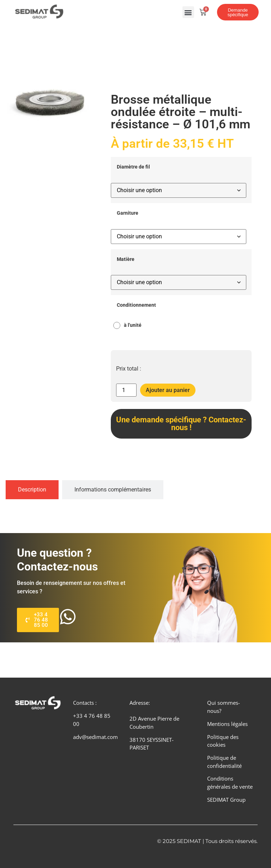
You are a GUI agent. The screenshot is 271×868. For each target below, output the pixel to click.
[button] (188, 12)
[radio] (129, 325)
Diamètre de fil (133, 167)
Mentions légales (227, 724)
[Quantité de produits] (126, 390)
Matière (126, 259)
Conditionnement (136, 305)
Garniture (128, 213)
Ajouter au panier (168, 390)
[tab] (32, 490)
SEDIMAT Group (226, 800)
